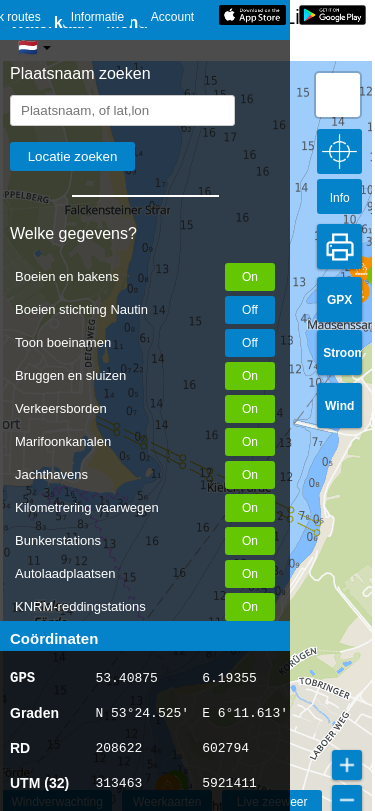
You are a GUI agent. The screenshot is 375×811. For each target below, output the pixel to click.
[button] (361, 268)
